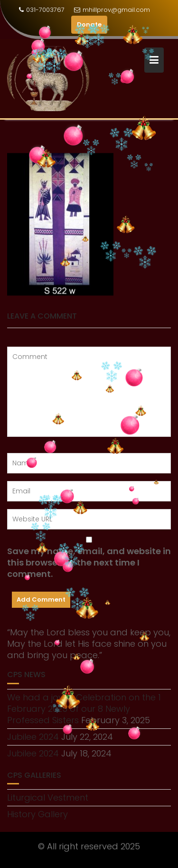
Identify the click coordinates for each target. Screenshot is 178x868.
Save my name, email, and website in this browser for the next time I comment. (89, 563)
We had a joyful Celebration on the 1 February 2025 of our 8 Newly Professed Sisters (84, 709)
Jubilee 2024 (33, 737)
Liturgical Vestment (48, 797)
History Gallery (37, 814)
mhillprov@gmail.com (112, 10)
